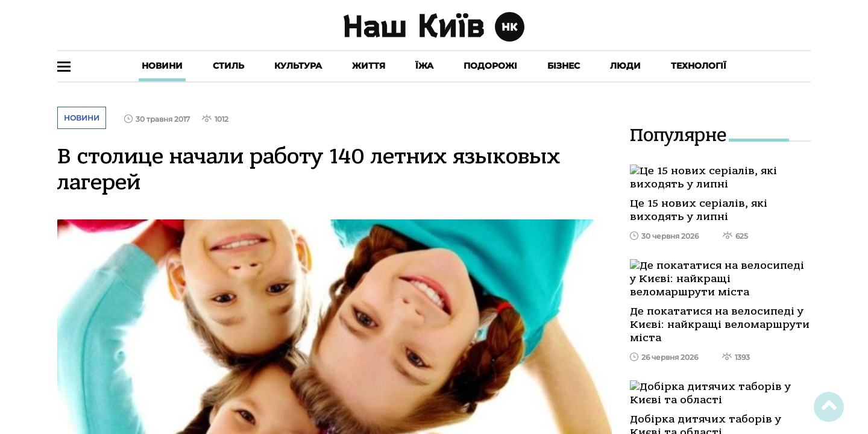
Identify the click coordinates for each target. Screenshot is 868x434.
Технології (699, 66)
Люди (625, 66)
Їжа (424, 66)
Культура (298, 66)
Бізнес (564, 66)
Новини (162, 66)
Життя (369, 66)
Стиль (228, 66)
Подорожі (490, 66)
